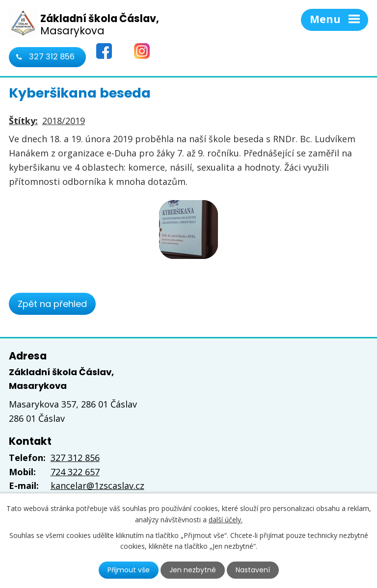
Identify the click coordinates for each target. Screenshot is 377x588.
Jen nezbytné (193, 570)
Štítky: (23, 121)
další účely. (226, 519)
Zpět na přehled (52, 304)
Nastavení (253, 570)
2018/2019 (64, 121)
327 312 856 (52, 57)
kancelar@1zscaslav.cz (97, 486)
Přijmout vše (129, 570)
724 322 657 (75, 472)
